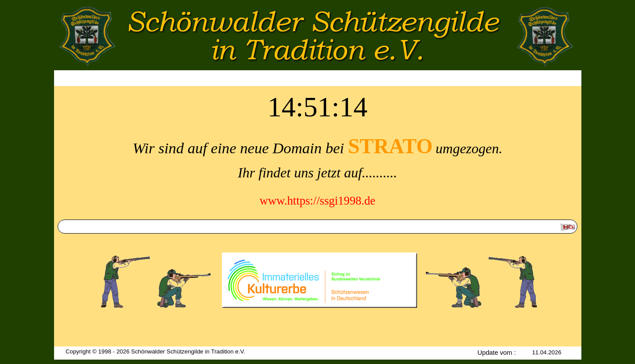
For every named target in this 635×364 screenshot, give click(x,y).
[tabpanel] (317, 170)
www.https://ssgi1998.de (317, 201)
